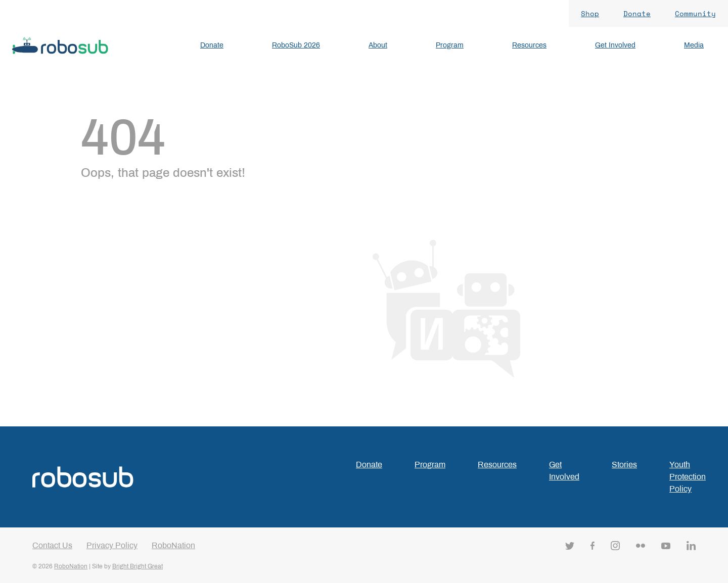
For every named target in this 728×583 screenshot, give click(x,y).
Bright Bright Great (138, 566)
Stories (624, 465)
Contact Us (52, 545)
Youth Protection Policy (688, 477)
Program (430, 465)
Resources (497, 465)
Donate (369, 465)
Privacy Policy (112, 545)
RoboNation (173, 545)
